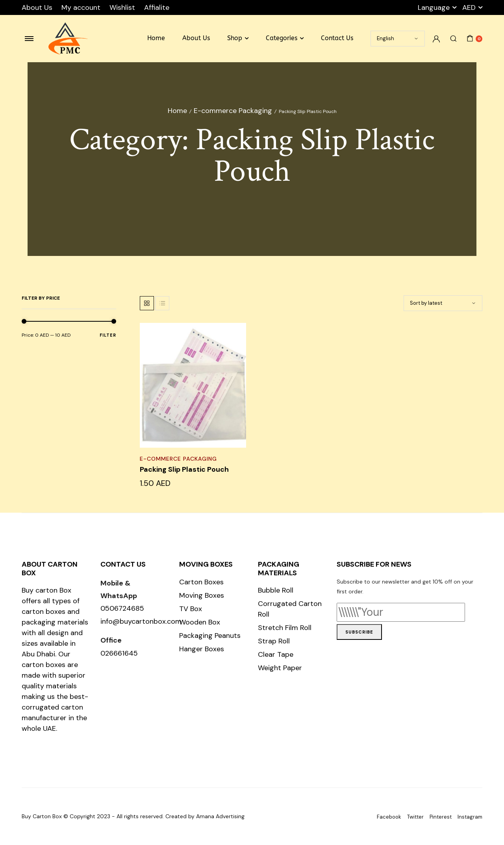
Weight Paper (280, 668)
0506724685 (122, 608)
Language (434, 7)
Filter (108, 335)
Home (156, 38)
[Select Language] (398, 39)
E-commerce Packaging (233, 111)
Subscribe (359, 632)
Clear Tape (276, 654)
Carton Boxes (201, 582)
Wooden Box (200, 622)
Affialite (157, 7)
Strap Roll (274, 641)
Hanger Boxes (202, 649)
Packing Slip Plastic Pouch (184, 469)
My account (81, 7)
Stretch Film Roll (285, 628)
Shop (235, 38)
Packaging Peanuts (210, 636)
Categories (282, 38)
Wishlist (122, 7)
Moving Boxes (202, 595)
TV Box (191, 609)
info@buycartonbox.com (141, 621)
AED (469, 7)
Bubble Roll (276, 590)
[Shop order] (443, 303)
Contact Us (337, 38)
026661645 (119, 653)
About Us (37, 7)
